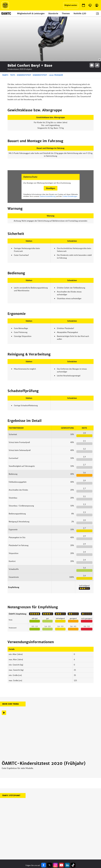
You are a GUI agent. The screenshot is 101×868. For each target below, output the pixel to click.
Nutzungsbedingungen (76, 841)
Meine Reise (39, 841)
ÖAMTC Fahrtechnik (25, 838)
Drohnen (38, 844)
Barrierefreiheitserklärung (77, 852)
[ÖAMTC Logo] (5, 5)
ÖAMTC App (39, 835)
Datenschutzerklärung (48, 151)
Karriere (54, 841)
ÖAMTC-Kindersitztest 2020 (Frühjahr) (44, 719)
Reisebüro (22, 849)
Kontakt (54, 846)
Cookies (70, 849)
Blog (53, 835)
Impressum (72, 835)
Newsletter (55, 844)
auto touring (23, 835)
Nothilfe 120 (80, 14)
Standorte (53, 14)
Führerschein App (41, 838)
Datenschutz (72, 844)
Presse (54, 838)
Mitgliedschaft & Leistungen (31, 14)
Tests (13, 30)
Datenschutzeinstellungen (77, 846)
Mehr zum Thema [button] (11, 659)
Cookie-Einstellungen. (70, 151)
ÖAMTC (5, 30)
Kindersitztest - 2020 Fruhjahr (48, 30)
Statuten (71, 838)
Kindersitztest (24, 30)
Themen (66, 14)
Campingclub (23, 841)
